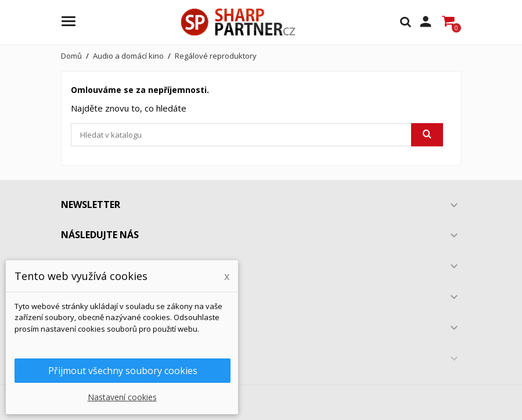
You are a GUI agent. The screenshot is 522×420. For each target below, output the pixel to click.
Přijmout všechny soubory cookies (123, 371)
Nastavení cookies (122, 397)
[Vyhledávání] (257, 135)
